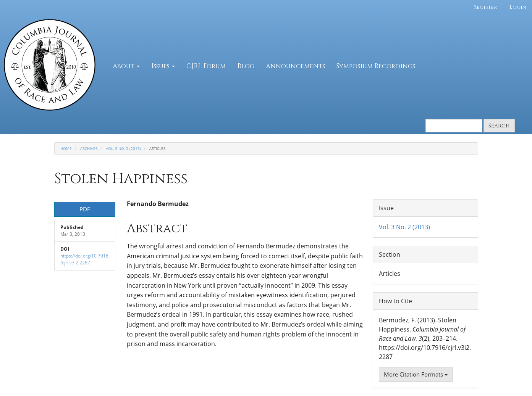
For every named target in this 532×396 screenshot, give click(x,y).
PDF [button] (85, 209)
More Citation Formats (416, 374)
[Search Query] (454, 126)
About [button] (126, 66)
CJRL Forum (206, 66)
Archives (89, 148)
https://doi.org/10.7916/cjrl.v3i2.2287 (84, 259)
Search (499, 126)
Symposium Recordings (376, 66)
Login (518, 7)
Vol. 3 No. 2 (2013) (123, 148)
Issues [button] (163, 66)
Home (66, 148)
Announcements (295, 66)
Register (485, 7)
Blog (246, 66)
